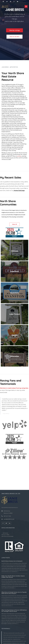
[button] (14, 30)
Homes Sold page (19, 190)
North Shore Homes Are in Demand (12, 561)
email (19, 156)
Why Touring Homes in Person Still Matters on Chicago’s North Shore (14, 611)
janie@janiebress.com (9, 519)
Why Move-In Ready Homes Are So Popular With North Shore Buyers (14, 593)
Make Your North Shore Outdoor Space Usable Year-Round (13, 577)
